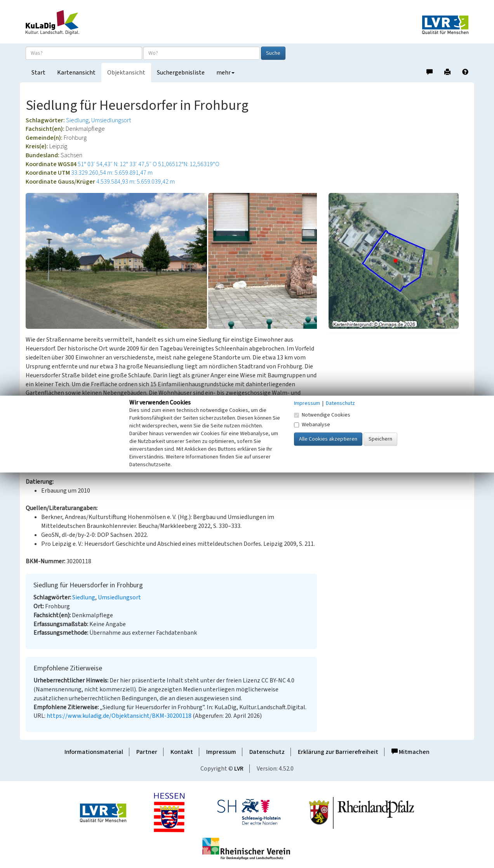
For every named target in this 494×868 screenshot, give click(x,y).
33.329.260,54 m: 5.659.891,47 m (112, 173)
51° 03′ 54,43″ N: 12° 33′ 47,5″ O (117, 164)
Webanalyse (312, 425)
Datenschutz (267, 752)
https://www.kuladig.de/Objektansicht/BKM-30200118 (119, 716)
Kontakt (182, 752)
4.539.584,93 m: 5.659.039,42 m (136, 182)
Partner (147, 752)
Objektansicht (126, 73)
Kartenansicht (76, 73)
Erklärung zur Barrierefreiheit (338, 752)
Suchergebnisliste (181, 73)
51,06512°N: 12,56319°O (189, 164)
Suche (273, 53)
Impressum (221, 752)
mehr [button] (225, 73)
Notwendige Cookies (322, 415)
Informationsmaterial (94, 752)
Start (38, 73)
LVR (239, 769)
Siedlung (77, 120)
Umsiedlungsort (111, 120)
